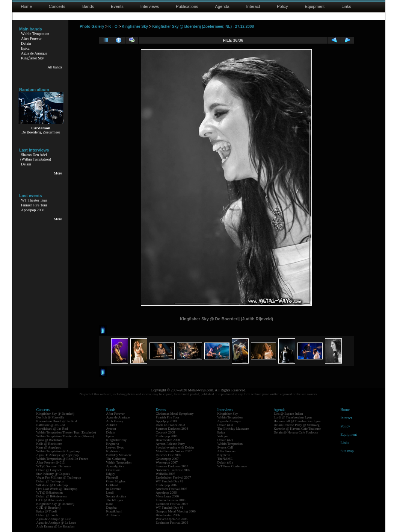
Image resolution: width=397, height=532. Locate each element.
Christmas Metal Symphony (175, 414)
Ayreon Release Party (171, 444)
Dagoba (112, 508)
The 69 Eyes (115, 500)
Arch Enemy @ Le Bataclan (56, 526)
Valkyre (223, 436)
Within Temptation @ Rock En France (62, 459)
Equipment (315, 6)
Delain (26, 43)
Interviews (150, 6)
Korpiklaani (114, 511)
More (58, 173)
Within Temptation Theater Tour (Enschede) (66, 432)
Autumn (112, 425)
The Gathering (116, 459)
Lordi (110, 493)
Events (117, 6)
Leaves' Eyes (115, 447)
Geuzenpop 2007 (167, 459)
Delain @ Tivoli (47, 515)
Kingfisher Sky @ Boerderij (56, 414)
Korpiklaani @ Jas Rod (52, 429)
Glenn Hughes (116, 481)
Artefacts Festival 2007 (172, 489)
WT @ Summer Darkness (54, 466)
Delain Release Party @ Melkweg (297, 425)
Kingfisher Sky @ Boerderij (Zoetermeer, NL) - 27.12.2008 (203, 27)
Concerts (57, 6)
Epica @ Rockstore (50, 440)
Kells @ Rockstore (49, 444)
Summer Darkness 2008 (172, 429)
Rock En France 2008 (171, 425)
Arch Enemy (115, 421)
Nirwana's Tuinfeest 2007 (173, 470)
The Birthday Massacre (233, 429)
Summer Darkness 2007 (172, 466)
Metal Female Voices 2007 (174, 451)
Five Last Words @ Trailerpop (57, 489)
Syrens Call (225, 447)
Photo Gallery (92, 27)
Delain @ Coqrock (49, 470)
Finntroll (112, 477)
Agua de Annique (34, 53)
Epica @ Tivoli (47, 511)
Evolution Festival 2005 (172, 523)
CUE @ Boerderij (49, 508)
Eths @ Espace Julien (288, 414)
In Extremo (114, 489)
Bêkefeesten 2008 (168, 440)
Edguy (111, 474)
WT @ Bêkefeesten (50, 493)
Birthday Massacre (119, 455)
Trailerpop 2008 (167, 436)
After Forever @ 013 (51, 462)
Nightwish (113, 451)
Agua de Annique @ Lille (54, 519)
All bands (55, 67)
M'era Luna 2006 (168, 496)
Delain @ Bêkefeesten (52, 496)
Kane (110, 504)
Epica (25, 48)
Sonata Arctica (116, 496)
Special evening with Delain (175, 447)
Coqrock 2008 (165, 432)
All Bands (113, 515)
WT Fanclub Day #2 (170, 481)
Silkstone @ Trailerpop (52, 485)
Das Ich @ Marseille (51, 417)
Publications (187, 6)
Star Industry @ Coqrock (54, 474)
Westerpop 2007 (167, 462)
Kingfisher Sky (32, 58)
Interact (253, 6)
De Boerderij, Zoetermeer (41, 132)
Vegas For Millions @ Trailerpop (59, 477)
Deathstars (113, 470)
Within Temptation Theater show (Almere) (65, 436)
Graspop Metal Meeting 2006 (176, 511)
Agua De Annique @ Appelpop (58, 455)
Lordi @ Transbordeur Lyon (293, 417)
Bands (88, 6)
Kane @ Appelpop (49, 447)
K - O (113, 27)
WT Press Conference (232, 466)
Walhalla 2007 (166, 474)
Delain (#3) (225, 425)
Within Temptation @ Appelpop (58, 451)
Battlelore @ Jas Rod (51, 425)
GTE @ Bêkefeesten (50, 500)
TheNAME (225, 459)
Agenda (222, 6)
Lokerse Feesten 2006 (171, 500)
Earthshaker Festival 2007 (174, 477)
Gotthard (112, 485)
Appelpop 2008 (33, 210)
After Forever (31, 39)
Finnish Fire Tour (34, 205)
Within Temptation (35, 34)
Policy (282, 6)
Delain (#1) (225, 462)
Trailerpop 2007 (167, 485)
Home (26, 6)
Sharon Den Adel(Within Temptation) (36, 157)
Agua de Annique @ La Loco (56, 523)
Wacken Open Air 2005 (172, 519)
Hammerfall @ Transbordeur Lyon (297, 421)
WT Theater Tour (34, 200)
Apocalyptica (115, 466)
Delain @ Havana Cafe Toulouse (296, 432)
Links (346, 6)
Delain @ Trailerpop (50, 481)
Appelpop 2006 (166, 493)
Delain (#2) (225, 440)
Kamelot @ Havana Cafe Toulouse (297, 429)
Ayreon (111, 429)
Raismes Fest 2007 (169, 455)
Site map (347, 451)
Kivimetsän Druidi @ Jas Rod (57, 421)
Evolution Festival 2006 (172, 504)
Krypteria (113, 444)
